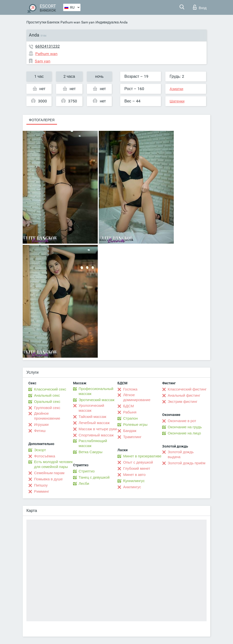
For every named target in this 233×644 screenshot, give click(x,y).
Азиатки (176, 89)
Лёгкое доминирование (137, 397)
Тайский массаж (93, 417)
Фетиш (40, 431)
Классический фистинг (187, 389)
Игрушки (41, 425)
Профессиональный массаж (96, 391)
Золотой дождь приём (187, 463)
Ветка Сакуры (91, 452)
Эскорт (40, 450)
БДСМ (128, 406)
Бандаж (130, 431)
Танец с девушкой (94, 477)
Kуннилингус (134, 481)
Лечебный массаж (94, 423)
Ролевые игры (135, 425)
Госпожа (130, 389)
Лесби (84, 484)
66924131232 (48, 46)
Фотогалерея (42, 120)
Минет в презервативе (142, 456)
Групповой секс (47, 408)
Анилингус (132, 487)
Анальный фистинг (184, 395)
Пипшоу (41, 485)
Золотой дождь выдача (181, 454)
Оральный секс (47, 402)
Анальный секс (47, 395)
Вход (200, 7)
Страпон (130, 418)
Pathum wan (70, 22)
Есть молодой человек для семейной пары (53, 464)
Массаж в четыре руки (98, 429)
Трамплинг (132, 437)
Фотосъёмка (45, 456)
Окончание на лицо (184, 433)
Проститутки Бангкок (43, 22)
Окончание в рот (182, 421)
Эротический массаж (97, 400)
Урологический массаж (91, 408)
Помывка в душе (48, 479)
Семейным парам (49, 473)
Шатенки (177, 101)
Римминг (42, 491)
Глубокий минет (137, 468)
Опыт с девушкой (138, 462)
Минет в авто (134, 475)
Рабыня (130, 412)
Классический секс (50, 389)
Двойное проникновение (47, 416)
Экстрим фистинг (183, 402)
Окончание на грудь (185, 427)
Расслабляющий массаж (93, 443)
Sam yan (88, 22)
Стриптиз (87, 471)
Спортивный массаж (96, 435)
